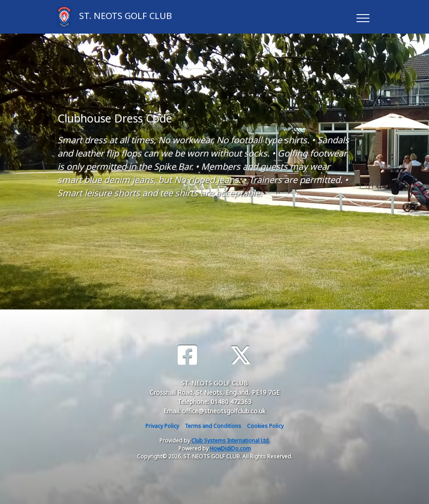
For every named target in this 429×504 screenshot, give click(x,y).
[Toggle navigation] (363, 17)
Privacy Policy (162, 426)
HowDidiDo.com (230, 449)
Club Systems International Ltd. (231, 441)
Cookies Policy (265, 426)
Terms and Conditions (213, 426)
